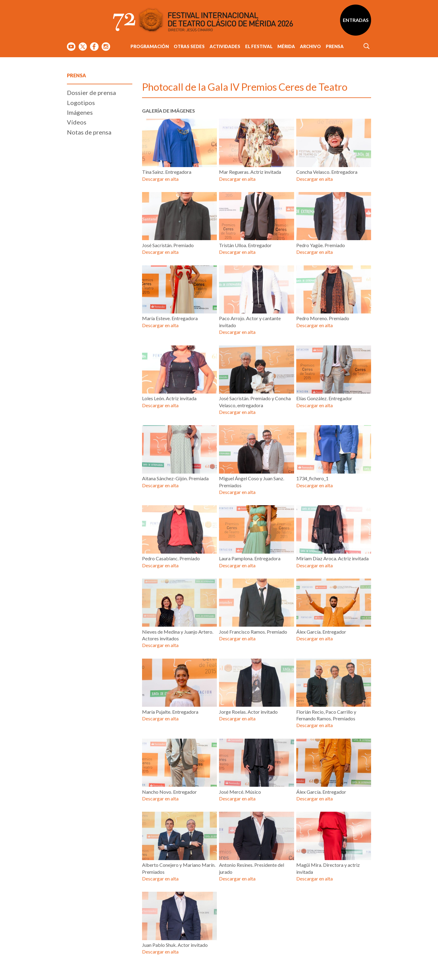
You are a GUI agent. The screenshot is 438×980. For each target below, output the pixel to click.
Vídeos (77, 122)
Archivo (310, 46)
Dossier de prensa (91, 93)
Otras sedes (189, 46)
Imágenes (80, 112)
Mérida (286, 46)
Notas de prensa (89, 132)
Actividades (225, 46)
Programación (150, 46)
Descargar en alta (160, 179)
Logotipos (81, 103)
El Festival (259, 46)
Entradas (356, 20)
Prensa (335, 46)
